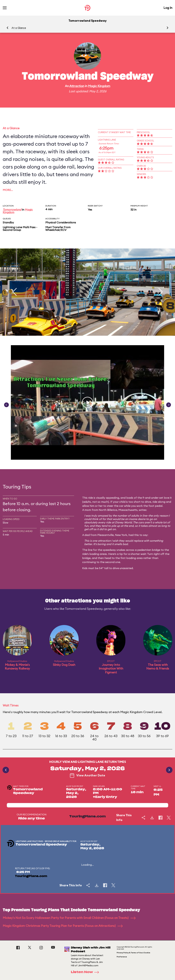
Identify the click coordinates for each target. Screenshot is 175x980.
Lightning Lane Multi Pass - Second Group (20, 228)
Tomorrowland (12, 210)
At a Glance (19, 28)
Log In (168, 8)
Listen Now (86, 972)
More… (8, 190)
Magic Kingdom (99, 86)
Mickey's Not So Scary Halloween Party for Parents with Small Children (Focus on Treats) (69, 918)
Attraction (77, 86)
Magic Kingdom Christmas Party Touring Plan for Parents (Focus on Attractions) (63, 926)
